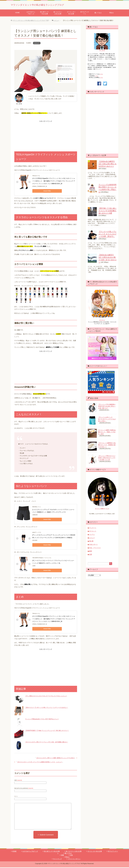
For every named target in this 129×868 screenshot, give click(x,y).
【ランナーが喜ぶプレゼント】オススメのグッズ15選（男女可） (107, 235)
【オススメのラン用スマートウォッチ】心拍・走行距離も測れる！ (47, 743)
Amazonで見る (40, 192)
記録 (71, 856)
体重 (62, 856)
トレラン (92, 535)
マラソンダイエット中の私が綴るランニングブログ (49, 5)
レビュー (37, 44)
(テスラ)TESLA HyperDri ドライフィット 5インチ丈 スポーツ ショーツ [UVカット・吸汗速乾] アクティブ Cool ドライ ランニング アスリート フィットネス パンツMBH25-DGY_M (54, 182)
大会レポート (93, 545)
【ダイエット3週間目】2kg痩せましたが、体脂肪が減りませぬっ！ (107, 445)
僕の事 (91, 542)
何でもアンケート (85, 13)
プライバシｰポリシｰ (74, 860)
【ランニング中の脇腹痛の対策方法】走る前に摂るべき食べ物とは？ (107, 407)
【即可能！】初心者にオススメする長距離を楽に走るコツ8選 (107, 211)
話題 (91, 555)
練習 (91, 552)
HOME (17, 13)
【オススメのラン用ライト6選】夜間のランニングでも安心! (55, 759)
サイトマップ (57, 860)
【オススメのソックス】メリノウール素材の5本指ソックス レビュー (40, 763)
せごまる (102, 51)
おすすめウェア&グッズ (31, 13)
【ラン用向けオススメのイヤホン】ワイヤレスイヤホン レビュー (46, 697)
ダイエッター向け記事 (71, 13)
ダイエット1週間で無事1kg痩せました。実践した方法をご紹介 (107, 433)
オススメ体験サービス (102, 509)
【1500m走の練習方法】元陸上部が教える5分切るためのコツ (107, 164)
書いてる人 (98, 13)
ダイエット (93, 532)
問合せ (112, 13)
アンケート (93, 528)
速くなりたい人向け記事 (58, 13)
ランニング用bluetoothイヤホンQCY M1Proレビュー (42, 720)
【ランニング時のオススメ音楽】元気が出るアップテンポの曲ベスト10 (107, 458)
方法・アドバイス (95, 548)
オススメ (102, 321)
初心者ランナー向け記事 (44, 13)
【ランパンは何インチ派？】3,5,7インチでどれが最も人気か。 (107, 420)
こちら (101, 75)
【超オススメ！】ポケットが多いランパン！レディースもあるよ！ (47, 708)
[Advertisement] (46, 134)
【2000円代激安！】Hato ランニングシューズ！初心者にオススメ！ (47, 731)
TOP (31, 21)
